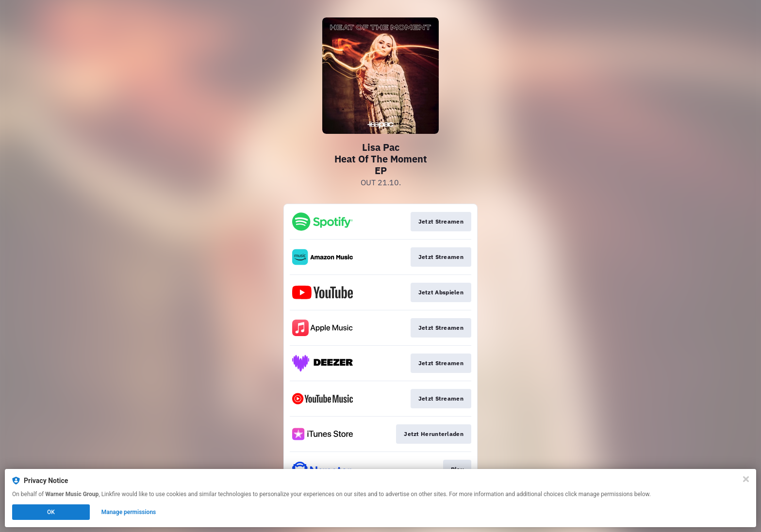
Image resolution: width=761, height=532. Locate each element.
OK (51, 512)
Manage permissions (129, 512)
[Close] (746, 479)
